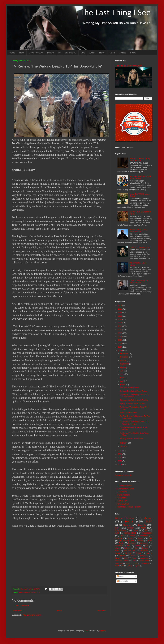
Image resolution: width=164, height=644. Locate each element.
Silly (117, 551)
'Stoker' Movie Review (128, 413)
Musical (128, 553)
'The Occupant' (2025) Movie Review (138, 231)
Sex (134, 561)
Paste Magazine (124, 495)
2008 (120, 465)
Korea (130, 538)
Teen (128, 546)
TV (59, 53)
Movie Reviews (36, 53)
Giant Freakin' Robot (126, 489)
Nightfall (137, 566)
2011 (120, 454)
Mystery (145, 548)
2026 (120, 306)
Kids (126, 558)
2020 (120, 326)
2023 (120, 316)
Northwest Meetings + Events (129, 507)
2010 (120, 458)
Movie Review (125, 518)
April (122, 381)
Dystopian (132, 543)
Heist (136, 563)
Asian (143, 528)
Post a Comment (22, 606)
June (122, 374)
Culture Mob (122, 501)
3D (123, 566)
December (124, 354)
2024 (120, 312)
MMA (117, 566)
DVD (122, 536)
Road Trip (119, 563)
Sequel (141, 541)
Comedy (142, 525)
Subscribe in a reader (124, 475)
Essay (128, 563)
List (117, 533)
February (124, 443)
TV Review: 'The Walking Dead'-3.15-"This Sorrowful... (134, 396)
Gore (133, 556)
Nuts (136, 548)
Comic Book (130, 533)
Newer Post (17, 611)
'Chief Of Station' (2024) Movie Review (139, 282)
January (124, 446)
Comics (123, 53)
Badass (127, 525)
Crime (135, 530)
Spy (147, 546)
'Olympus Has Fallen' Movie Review (134, 400)
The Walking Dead (30, 592)
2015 (120, 344)
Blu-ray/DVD (71, 53)
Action (92, 53)
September (125, 364)
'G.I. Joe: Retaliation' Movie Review (134, 391)
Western (118, 546)
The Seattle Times (125, 486)
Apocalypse (144, 558)
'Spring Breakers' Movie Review (132, 404)
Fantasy (138, 546)
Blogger (102, 631)
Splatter (127, 548)
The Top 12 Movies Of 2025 (128, 66)
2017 (120, 337)
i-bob (87, 631)
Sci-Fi (112, 53)
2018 (120, 333)
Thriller (130, 528)
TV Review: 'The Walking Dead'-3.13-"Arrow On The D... (134, 423)
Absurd (138, 553)
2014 (120, 347)
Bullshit (122, 556)
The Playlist (122, 492)
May (122, 378)
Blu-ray (141, 538)
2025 (120, 309)
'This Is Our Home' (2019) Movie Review (140, 160)
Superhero (144, 536)
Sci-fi (149, 521)
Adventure (144, 543)
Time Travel (144, 561)
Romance (144, 551)
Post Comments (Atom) (32, 615)
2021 (120, 323)
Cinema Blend (123, 504)
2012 (120, 451)
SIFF (118, 528)
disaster (149, 553)
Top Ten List (129, 551)
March (123, 385)
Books (133, 53)
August (123, 367)
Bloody (118, 558)
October (124, 360)
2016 (120, 340)
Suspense (144, 556)
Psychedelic (145, 563)
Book (150, 541)
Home (12, 53)
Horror (102, 53)
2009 (120, 461)
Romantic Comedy (122, 561)
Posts (120, 576)
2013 (120, 351)
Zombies (132, 536)
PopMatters (122, 498)
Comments (122, 581)
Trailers (50, 53)
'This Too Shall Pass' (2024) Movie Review (141, 177)
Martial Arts (121, 530)
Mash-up (129, 566)
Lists (83, 53)
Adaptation (147, 533)
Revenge (119, 538)
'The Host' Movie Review (129, 388)
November (124, 357)
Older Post (101, 611)
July (122, 371)
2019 (120, 330)
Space (118, 553)
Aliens (118, 548)
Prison (134, 558)
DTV (150, 538)
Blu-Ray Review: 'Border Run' (131, 439)
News (22, 53)
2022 (120, 319)
